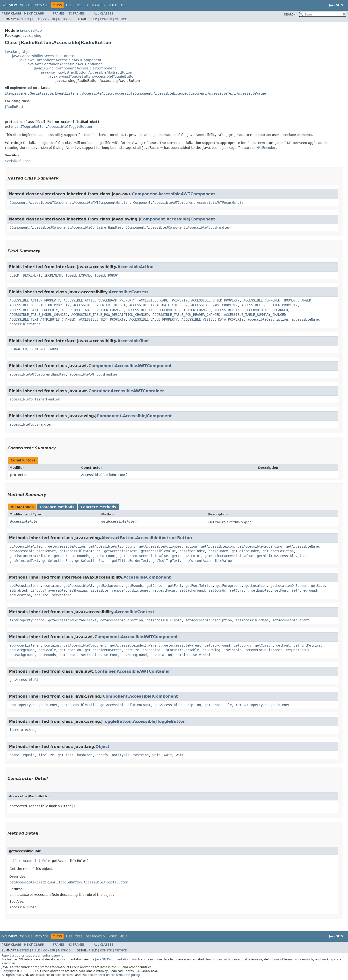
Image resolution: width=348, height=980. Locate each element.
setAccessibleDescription (209, 620)
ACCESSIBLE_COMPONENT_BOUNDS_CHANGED (277, 300)
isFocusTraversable (48, 590)
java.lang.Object (19, 52)
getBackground (109, 586)
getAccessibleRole (118, 521)
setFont (281, 590)
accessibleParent (25, 324)
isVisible (99, 590)
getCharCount (104, 556)
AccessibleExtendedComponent (180, 93)
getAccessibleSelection (122, 620)
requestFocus (164, 590)
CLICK (14, 275)
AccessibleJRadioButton (102, 475)
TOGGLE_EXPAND (78, 275)
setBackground (192, 590)
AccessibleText (221, 93)
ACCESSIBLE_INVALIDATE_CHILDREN (158, 305)
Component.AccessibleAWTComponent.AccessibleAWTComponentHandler (69, 203)
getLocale (47, 650)
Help (123, 5)
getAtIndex (218, 551)
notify (102, 755)
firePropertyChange (27, 620)
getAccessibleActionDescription (168, 546)
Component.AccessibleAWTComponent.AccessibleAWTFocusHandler (189, 203)
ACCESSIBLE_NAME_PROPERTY (214, 305)
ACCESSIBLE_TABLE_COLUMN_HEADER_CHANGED (251, 310)
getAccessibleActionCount (112, 546)
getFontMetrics (199, 586)
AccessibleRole (24, 521)
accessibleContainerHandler (35, 399)
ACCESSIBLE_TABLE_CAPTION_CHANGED (93, 310)
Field (36, 19)
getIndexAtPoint (186, 556)
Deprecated (95, 5)
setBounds (217, 590)
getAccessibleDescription (178, 705)
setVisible (62, 595)
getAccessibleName (302, 546)
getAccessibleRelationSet (33, 551)
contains (52, 586)
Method (64, 19)
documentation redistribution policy (113, 975)
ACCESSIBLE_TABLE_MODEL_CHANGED (38, 315)
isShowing (78, 590)
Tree (79, 5)
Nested (23, 19)
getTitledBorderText (130, 561)
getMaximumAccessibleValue (229, 556)
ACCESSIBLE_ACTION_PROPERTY (35, 300)
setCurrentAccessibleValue (208, 561)
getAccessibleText (121, 551)
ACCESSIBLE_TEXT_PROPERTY (102, 319)
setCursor (239, 590)
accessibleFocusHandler (31, 424)
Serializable (42, 93)
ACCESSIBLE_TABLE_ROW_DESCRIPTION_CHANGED (110, 315)
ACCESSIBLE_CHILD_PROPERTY (215, 300)
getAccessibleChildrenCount (125, 705)
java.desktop (31, 30)
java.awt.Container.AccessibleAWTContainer (64, 64)
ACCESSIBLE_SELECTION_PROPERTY (269, 305)
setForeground (304, 590)
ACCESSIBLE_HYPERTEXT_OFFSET (99, 305)
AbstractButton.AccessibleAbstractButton (147, 538)
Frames (59, 14)
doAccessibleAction (27, 546)
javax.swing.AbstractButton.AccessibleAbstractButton (87, 72)
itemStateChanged (25, 730)
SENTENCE (38, 349)
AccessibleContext (129, 292)
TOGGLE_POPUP (106, 275)
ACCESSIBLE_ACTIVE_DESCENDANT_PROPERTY (99, 300)
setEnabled (261, 590)
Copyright (9, 971)
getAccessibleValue (158, 551)
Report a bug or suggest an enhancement (32, 956)
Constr (49, 19)
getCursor (155, 586)
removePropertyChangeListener (263, 705)
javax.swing (31, 36)
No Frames (76, 14)
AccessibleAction (98, 93)
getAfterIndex (192, 551)
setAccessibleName (252, 620)
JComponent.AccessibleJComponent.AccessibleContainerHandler (65, 227)
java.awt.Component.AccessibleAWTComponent (60, 60)
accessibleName (305, 319)
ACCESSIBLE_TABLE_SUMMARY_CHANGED (255, 315)
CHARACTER (18, 349)
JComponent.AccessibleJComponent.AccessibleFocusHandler (178, 227)
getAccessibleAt (78, 586)
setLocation (20, 595)
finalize (46, 755)
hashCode (85, 755)
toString (141, 755)
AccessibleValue (251, 93)
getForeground (229, 586)
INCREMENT (53, 275)
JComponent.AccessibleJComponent (177, 219)
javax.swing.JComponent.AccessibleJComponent (75, 68)
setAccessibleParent (291, 620)
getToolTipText (166, 561)
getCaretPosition (278, 551)
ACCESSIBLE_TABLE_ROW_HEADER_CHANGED (186, 315)
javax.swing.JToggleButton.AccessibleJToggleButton (92, 76)
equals (29, 755)
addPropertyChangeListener (34, 705)
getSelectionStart (92, 561)
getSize (318, 586)
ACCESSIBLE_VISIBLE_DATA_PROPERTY (212, 319)
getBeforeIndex (245, 551)
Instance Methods (57, 507)
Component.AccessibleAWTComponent (174, 194)
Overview (9, 5)
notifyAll (121, 755)
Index (112, 5)
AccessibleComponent (133, 93)
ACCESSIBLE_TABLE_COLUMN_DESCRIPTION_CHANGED (169, 310)
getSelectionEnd (57, 561)
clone (14, 755)
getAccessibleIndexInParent (135, 645)
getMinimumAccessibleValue (281, 556)
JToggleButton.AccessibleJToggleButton (56, 127)
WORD (54, 349)
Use (69, 5)
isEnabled (18, 590)
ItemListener (16, 93)
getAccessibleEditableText (72, 620)
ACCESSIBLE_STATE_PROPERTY (34, 310)
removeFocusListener (130, 590)
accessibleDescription (268, 319)
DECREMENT (32, 275)
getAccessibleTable (164, 620)
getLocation (256, 586)
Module (26, 5)
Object (102, 747)
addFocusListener (25, 586)
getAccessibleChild (79, 705)
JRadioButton (16, 107)
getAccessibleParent (182, 645)
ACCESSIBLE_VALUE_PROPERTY (153, 319)
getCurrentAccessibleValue (144, 556)
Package (42, 5)
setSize (41, 595)
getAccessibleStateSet (80, 551)
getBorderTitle (218, 705)
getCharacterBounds (71, 556)
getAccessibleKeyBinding (260, 546)
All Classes (104, 14)
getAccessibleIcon (217, 546)
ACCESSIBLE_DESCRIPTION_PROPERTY (39, 305)
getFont (175, 586)
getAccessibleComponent (85, 645)
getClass (65, 755)
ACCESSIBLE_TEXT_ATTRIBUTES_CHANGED (42, 319)
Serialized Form (18, 161)
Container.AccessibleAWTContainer (126, 391)
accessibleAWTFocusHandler (94, 374)
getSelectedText (24, 561)
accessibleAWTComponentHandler (37, 374)
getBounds (134, 586)
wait (156, 755)
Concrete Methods (98, 507)
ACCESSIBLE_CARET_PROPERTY (163, 300)
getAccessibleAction (66, 546)
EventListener (68, 93)
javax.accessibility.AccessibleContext (43, 56)
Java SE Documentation (112, 959)
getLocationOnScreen (289, 586)
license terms (65, 975)
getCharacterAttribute (30, 556)
